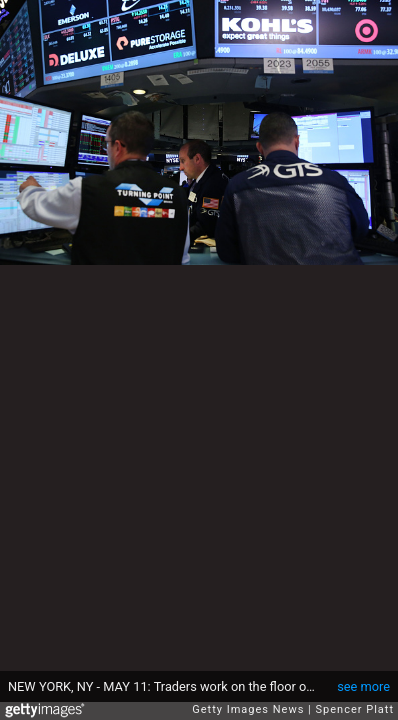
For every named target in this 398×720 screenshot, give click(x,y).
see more (363, 686)
